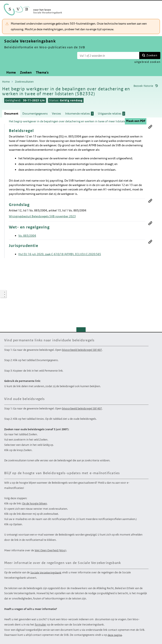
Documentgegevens (35, 113)
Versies (56, 113)
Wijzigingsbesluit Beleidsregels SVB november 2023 (42, 216)
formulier (40, 625)
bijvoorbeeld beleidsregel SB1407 (82, 350)
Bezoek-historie (143, 86)
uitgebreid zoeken (147, 62)
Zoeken (152, 55)
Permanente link (150, 127)
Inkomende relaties (79, 114)
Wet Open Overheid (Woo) (50, 550)
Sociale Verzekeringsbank (46, 572)
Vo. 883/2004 (27, 236)
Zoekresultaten (24, 82)
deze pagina (115, 635)
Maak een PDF (136, 121)
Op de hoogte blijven (34, 503)
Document (11, 113)
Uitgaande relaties (111, 114)
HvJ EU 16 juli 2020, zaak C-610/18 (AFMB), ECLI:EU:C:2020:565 (60, 254)
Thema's (42, 72)
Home (11, 72)
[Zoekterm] (108, 55)
